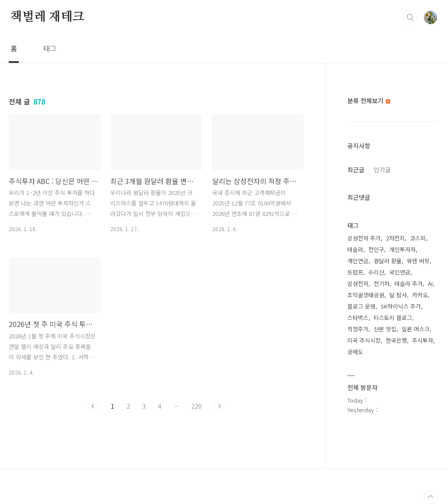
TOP (430, 497)
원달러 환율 (388, 261)
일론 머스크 (416, 329)
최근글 (356, 170)
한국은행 (396, 340)
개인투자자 (402, 249)
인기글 (382, 170)
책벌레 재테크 (47, 17)
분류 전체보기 (369, 101)
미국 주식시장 (364, 340)
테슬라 (355, 249)
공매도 (355, 352)
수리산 (376, 272)
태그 (50, 48)
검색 (410, 17)
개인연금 (358, 261)
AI (430, 283)
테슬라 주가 (409, 283)
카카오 (420, 295)
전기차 (381, 283)
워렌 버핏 (418, 261)
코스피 (418, 238)
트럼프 (355, 272)
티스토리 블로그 (393, 318)
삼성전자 (358, 283)
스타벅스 (358, 318)
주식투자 (423, 340)
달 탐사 (398, 295)
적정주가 (358, 329)
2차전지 (395, 238)
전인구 (376, 249)
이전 (93, 406)
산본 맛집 (385, 329)
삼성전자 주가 (364, 238)
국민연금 (400, 272)
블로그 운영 (361, 306)
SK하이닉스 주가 (401, 306)
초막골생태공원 (366, 295)
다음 (219, 406)
